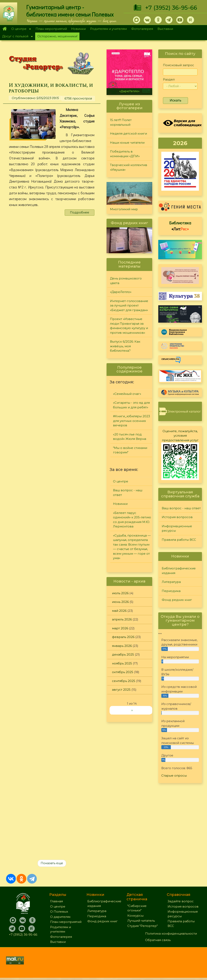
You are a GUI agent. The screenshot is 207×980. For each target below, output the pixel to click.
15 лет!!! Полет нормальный (121, 122)
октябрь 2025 (123, 672)
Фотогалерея (142, 29)
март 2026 (120, 628)
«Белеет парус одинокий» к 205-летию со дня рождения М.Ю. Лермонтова (132, 520)
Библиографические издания (179, 571)
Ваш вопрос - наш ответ (128, 493)
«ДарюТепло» (129, 91)
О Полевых (59, 914)
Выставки (165, 29)
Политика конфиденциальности (171, 936)
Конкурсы (135, 918)
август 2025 (121, 690)
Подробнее (80, 214)
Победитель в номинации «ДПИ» (125, 154)
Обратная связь (158, 942)
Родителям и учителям (108, 29)
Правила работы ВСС (179, 540)
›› (132, 710)
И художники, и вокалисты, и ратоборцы (51, 88)
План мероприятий (51, 29)
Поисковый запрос (178, 65)
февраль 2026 (123, 637)
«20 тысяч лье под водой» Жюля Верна (130, 437)
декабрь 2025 (123, 654)
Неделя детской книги (128, 133)
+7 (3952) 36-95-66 (171, 8)
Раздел (169, 79)
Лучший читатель (141, 923)
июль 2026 (120, 593)
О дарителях (60, 919)
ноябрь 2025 (122, 663)
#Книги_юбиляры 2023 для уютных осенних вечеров (131, 421)
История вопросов (177, 517)
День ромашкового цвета (126, 281)
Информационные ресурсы (177, 528)
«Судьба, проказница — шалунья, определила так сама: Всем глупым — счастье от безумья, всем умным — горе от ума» (132, 547)
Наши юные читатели (127, 143)
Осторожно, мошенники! (57, 36)
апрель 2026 (122, 619)
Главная (5, 29)
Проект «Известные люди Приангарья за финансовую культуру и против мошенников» (129, 326)
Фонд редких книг (177, 600)
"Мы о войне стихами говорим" (130, 450)
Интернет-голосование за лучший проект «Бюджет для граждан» (129, 305)
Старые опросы (174, 776)
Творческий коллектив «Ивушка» (129, 167)
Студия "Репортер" (143, 928)
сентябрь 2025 (124, 681)
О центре (20, 29)
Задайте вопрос (181, 903)
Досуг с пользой (16, 37)
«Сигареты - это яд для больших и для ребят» (131, 405)
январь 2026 (122, 646)
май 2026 (119, 611)
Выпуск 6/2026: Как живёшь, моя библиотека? (125, 346)
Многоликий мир (124, 209)
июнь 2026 (120, 602)
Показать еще (52, 865)
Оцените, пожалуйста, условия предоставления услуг (180, 436)
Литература (171, 582)
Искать (175, 100)
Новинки (78, 29)
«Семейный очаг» (127, 394)
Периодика (171, 591)
